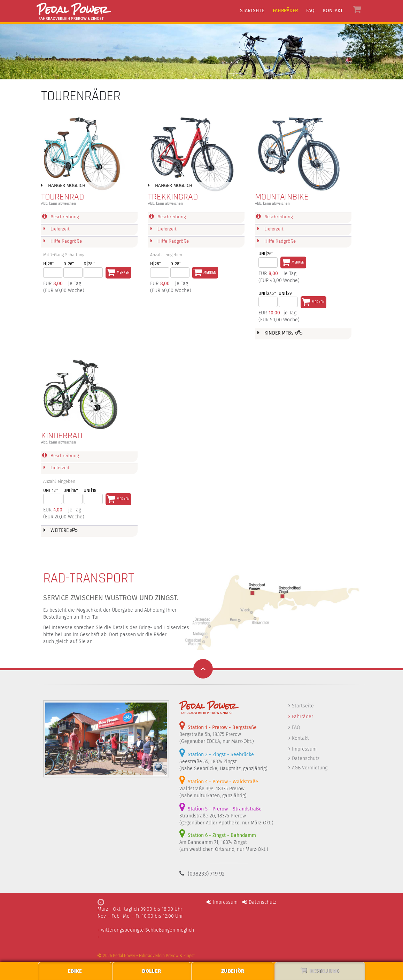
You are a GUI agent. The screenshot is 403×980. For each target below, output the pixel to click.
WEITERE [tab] (61, 531)
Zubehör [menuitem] (233, 971)
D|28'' (89, 264)
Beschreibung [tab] (61, 217)
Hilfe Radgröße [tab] (62, 241)
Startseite (303, 706)
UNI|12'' (51, 491)
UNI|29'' (286, 294)
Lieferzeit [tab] (56, 229)
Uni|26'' (266, 254)
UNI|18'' (91, 491)
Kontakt (300, 739)
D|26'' (69, 264)
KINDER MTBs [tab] (280, 333)
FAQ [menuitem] (310, 11)
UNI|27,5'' (267, 294)
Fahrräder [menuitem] (285, 11)
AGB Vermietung (310, 768)
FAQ (296, 728)
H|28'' (49, 264)
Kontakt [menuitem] (333, 11)
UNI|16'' (71, 491)
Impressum (304, 749)
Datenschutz (306, 759)
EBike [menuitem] (75, 971)
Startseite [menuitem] (252, 11)
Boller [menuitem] (152, 971)
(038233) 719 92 (206, 874)
